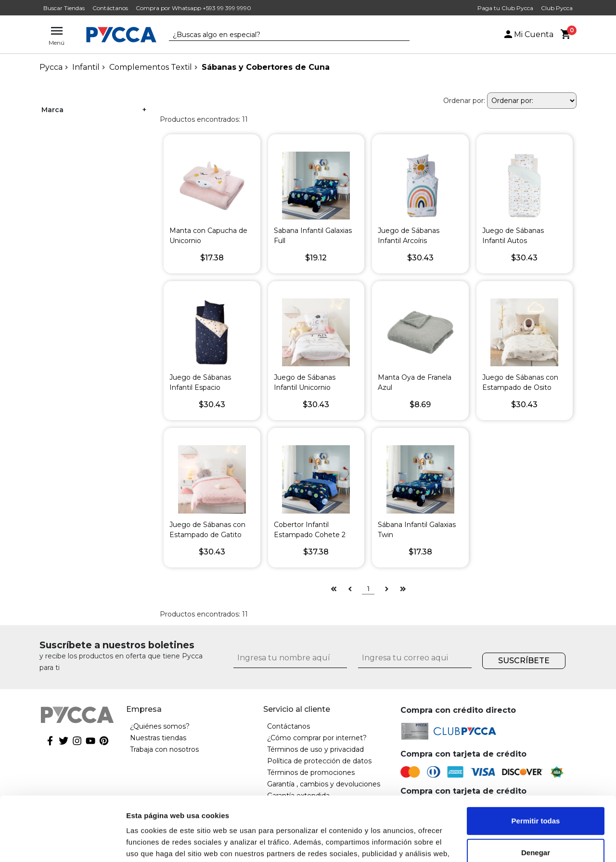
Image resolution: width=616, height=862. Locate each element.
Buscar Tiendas (64, 8)
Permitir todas (536, 761)
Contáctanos (110, 8)
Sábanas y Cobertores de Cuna (266, 67)
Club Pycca (557, 8)
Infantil (86, 67)
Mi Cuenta (528, 34)
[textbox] (282, 35)
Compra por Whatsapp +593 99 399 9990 (193, 8)
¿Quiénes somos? (160, 726)
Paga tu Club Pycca (505, 8)
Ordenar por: (464, 101)
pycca (51, 67)
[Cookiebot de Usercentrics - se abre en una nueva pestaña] (62, 843)
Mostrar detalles (154, 843)
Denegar (536, 792)
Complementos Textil (151, 67)
